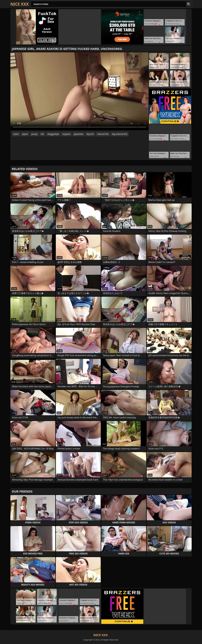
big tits (90, 134)
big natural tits (120, 134)
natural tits (103, 134)
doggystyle (53, 134)
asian (16, 134)
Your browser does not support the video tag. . (79, 91)
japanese (79, 134)
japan (25, 134)
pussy (34, 134)
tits (42, 134)
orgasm (66, 134)
